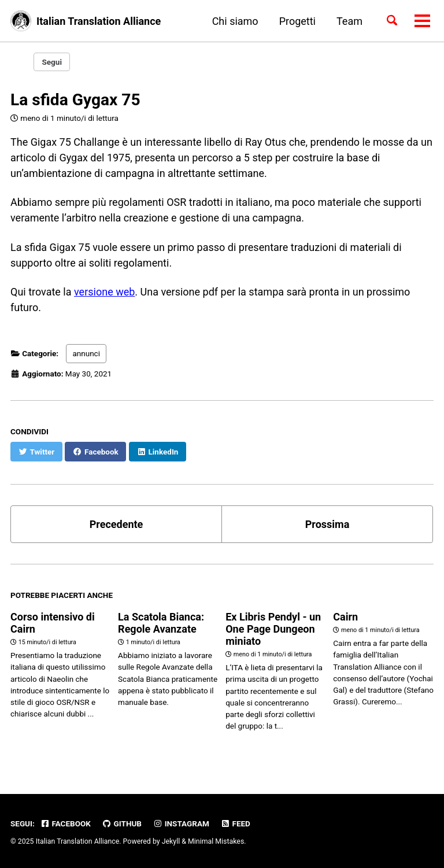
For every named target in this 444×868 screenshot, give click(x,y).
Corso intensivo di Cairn (53, 623)
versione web (104, 292)
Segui (52, 62)
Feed (235, 823)
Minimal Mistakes (216, 841)
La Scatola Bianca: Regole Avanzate (161, 623)
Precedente (116, 524)
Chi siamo (235, 21)
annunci (86, 353)
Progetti (297, 21)
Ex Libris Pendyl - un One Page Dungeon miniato (273, 629)
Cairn (345, 617)
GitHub (122, 823)
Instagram (181, 823)
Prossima (328, 524)
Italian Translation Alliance (99, 21)
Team (349, 21)
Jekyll (171, 841)
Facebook (65, 823)
